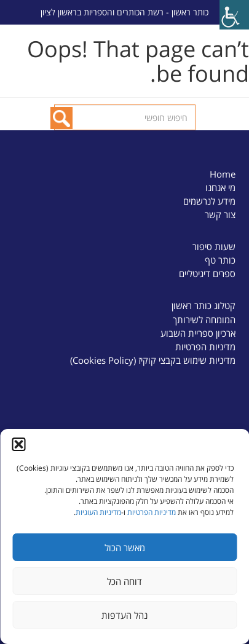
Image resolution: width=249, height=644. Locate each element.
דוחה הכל (124, 581)
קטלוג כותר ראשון (204, 305)
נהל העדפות (124, 615)
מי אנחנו (220, 187)
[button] (18, 444)
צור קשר (220, 214)
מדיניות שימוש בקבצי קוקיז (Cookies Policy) (153, 360)
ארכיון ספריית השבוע (198, 333)
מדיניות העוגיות (98, 512)
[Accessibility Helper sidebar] (234, 15)
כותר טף (220, 260)
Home (223, 174)
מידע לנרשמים (209, 201)
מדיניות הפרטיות (152, 512)
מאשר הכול (125, 548)
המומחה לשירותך (204, 320)
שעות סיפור (214, 246)
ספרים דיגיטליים (207, 273)
